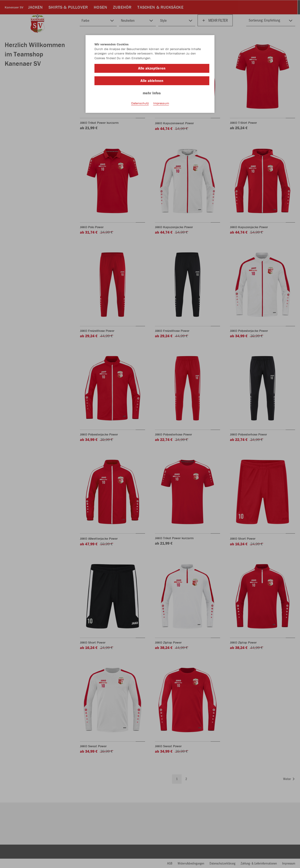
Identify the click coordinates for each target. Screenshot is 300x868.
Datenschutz (140, 103)
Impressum (161, 103)
